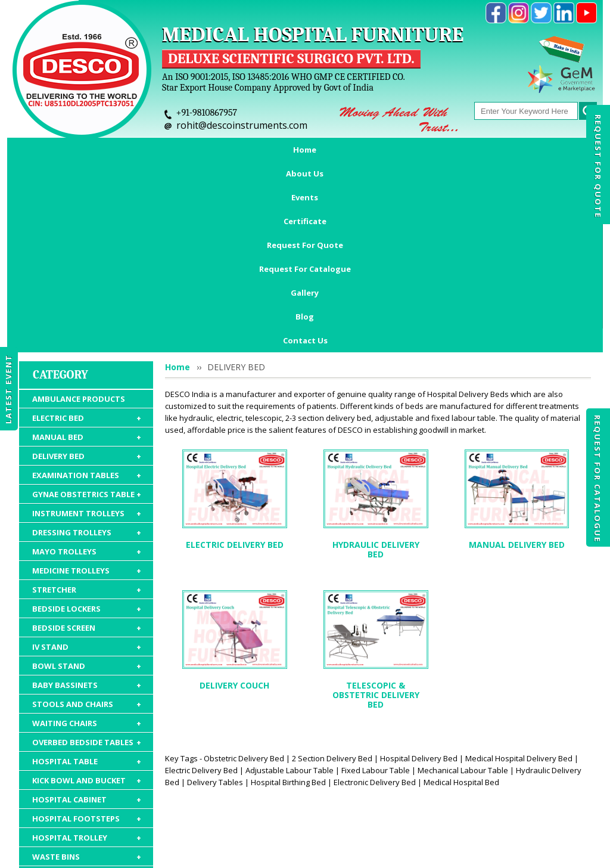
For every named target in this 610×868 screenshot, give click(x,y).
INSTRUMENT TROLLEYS (87, 346)
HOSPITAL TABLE (87, 594)
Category (60, 208)
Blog (555, 150)
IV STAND (87, 480)
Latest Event (8, 389)
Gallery (507, 150)
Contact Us (305, 173)
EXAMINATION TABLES (87, 308)
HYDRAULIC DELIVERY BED (376, 382)
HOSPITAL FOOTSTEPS (87, 652)
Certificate (229, 150)
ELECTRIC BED (87, 251)
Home (56, 150)
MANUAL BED (87, 270)
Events (169, 150)
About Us (112, 150)
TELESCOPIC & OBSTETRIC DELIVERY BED (376, 528)
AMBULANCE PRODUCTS (79, 232)
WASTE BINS (87, 690)
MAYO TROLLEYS (87, 385)
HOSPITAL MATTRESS (87, 709)
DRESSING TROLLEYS (87, 365)
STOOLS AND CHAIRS (87, 537)
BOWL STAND (87, 499)
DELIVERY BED (87, 289)
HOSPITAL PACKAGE (87, 759)
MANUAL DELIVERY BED (517, 378)
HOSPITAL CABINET (87, 633)
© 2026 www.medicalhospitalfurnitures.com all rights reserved (128, 853)
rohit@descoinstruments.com (242, 125)
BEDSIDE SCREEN (87, 461)
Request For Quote (598, 166)
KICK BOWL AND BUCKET (87, 613)
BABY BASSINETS (87, 518)
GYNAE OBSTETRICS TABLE (87, 327)
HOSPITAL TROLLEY (87, 671)
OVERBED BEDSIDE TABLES (87, 575)
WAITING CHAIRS (87, 556)
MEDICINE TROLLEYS (87, 404)
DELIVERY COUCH (234, 518)
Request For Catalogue (597, 479)
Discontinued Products (476, 799)
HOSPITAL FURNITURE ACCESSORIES (87, 734)
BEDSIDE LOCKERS (87, 442)
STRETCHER (87, 423)
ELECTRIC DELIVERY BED (235, 378)
